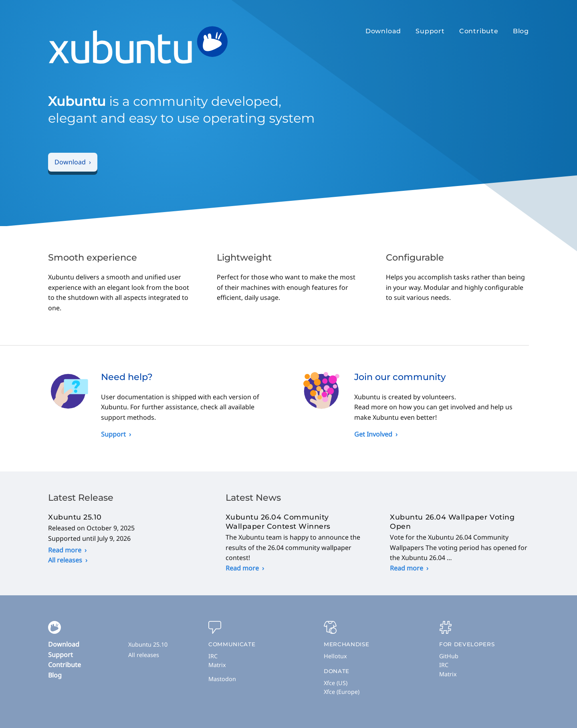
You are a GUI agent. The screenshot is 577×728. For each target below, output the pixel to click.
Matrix (217, 665)
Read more (65, 550)
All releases (65, 560)
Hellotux (335, 656)
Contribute (479, 31)
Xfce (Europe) (342, 692)
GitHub (449, 656)
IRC (213, 656)
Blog (521, 31)
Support (430, 31)
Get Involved (373, 434)
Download (383, 31)
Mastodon (222, 679)
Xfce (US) (336, 683)
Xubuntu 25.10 (148, 644)
